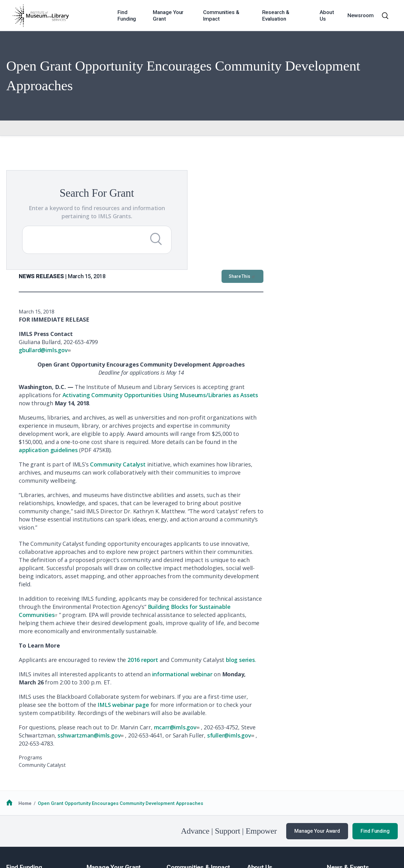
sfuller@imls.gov (366, 623)
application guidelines (183, 338)
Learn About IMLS (266, 772)
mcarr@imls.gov (312, 615)
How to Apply (21, 772)
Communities (181, 772)
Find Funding (375, 719)
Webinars (337, 796)
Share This (377, 164)
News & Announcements (354, 772)
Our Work (337, 780)
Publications (341, 803)
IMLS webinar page (258, 593)
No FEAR (36, 833)
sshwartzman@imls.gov (226, 623)
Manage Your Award (317, 719)
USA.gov (255, 833)
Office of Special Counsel (209, 833)
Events (334, 788)
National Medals (185, 780)
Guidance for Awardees (113, 772)
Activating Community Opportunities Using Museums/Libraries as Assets (295, 283)
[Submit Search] (109, 247)
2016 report (277, 548)
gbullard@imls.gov (180, 238)
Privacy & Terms (68, 833)
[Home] (41, 16)
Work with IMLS (264, 780)
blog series (375, 548)
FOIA (16, 833)
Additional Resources (30, 788)
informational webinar (317, 562)
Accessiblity (119, 833)
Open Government (156, 833)
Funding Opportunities (31, 780)
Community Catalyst (252, 352)
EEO (96, 833)
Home (25, 691)
